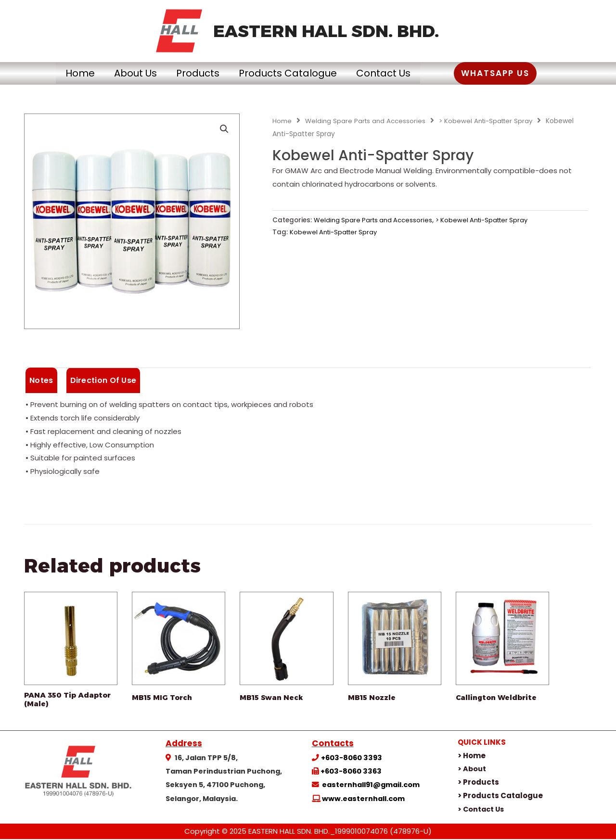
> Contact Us (482, 810)
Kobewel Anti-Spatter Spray (335, 232)
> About (472, 770)
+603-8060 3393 (352, 759)
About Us (121, 73)
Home (56, 73)
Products (193, 73)
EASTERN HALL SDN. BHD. (326, 31)
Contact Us (398, 73)
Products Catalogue (293, 73)
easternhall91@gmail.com (371, 786)
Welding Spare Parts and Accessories (367, 121)
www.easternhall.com (363, 800)
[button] (519, 73)
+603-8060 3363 (351, 773)
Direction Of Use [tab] (103, 380)
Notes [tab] (41, 380)
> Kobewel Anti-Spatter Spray (491, 121)
